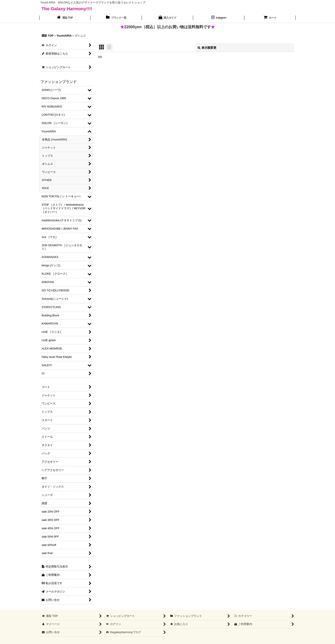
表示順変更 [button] (207, 48)
